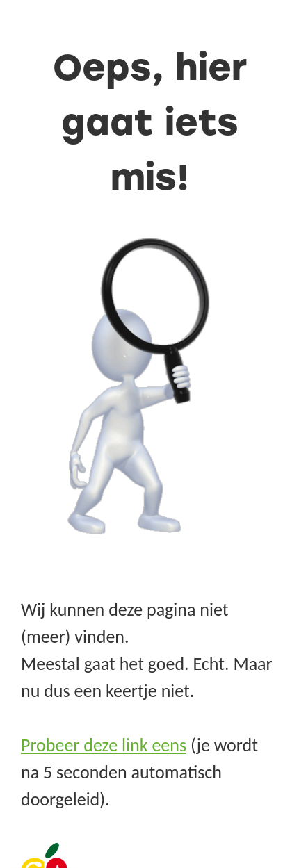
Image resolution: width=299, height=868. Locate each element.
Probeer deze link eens (104, 745)
